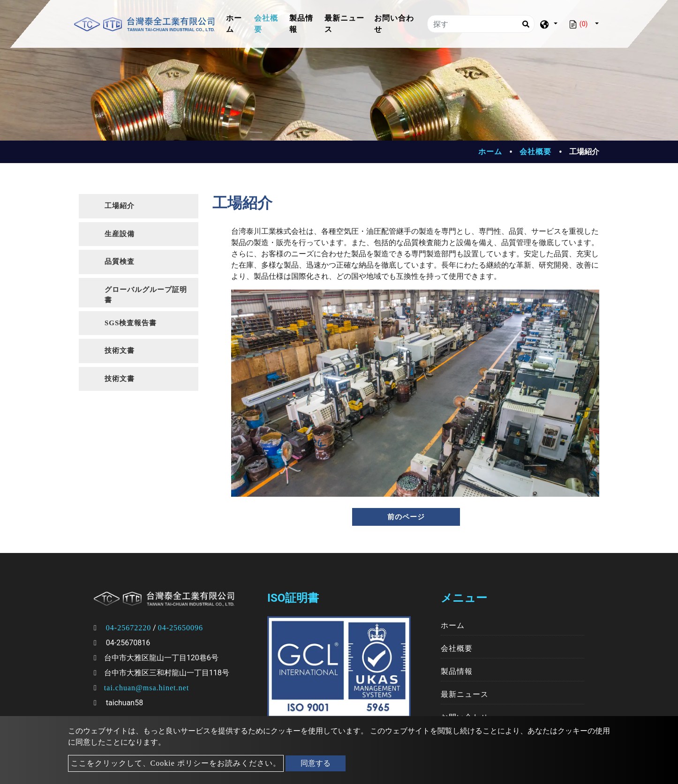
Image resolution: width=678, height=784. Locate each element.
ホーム (238, 24)
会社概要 (266, 24)
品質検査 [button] (120, 261)
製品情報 (301, 24)
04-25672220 (128, 628)
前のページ (406, 517)
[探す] (481, 24)
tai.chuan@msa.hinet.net (147, 688)
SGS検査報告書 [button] (131, 323)
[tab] (139, 206)
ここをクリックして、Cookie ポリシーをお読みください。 (176, 763)
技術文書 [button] (120, 351)
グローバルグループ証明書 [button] (146, 295)
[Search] (526, 24)
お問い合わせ (394, 24)
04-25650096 (181, 628)
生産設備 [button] (120, 234)
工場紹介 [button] (120, 206)
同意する (316, 763)
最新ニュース (344, 24)
